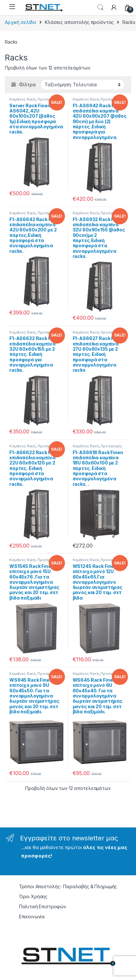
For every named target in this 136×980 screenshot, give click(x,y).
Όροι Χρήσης (33, 896)
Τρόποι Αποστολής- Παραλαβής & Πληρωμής (68, 886)
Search (100, 7)
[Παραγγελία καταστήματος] (83, 85)
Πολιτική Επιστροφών (43, 906)
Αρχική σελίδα (21, 22)
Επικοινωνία (32, 916)
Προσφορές (48, 99)
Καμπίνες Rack (22, 99)
